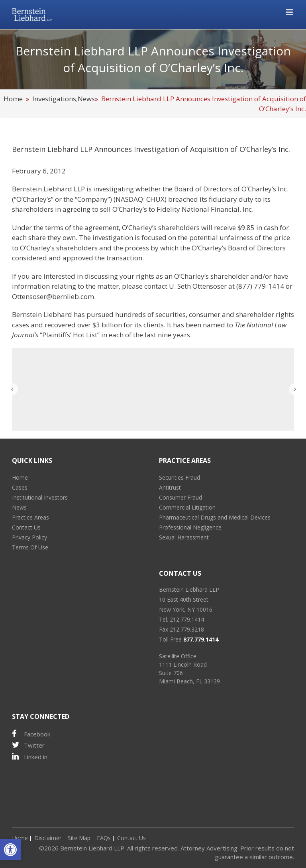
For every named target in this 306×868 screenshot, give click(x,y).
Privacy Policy (29, 537)
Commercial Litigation (187, 507)
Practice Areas (30, 517)
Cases (20, 487)
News (86, 99)
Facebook (31, 734)
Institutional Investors (40, 497)
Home (13, 99)
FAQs (104, 838)
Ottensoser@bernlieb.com (53, 296)
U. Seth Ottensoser (198, 286)
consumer (205, 314)
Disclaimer (48, 838)
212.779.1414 (187, 619)
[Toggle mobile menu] (290, 12)
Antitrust (170, 487)
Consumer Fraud (180, 497)
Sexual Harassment (184, 537)
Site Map (79, 838)
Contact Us (26, 527)
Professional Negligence (190, 527)
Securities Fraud (179, 477)
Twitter (28, 745)
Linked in (30, 757)
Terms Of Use (30, 547)
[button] (10, 850)
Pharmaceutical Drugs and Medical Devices (215, 517)
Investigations (54, 99)
